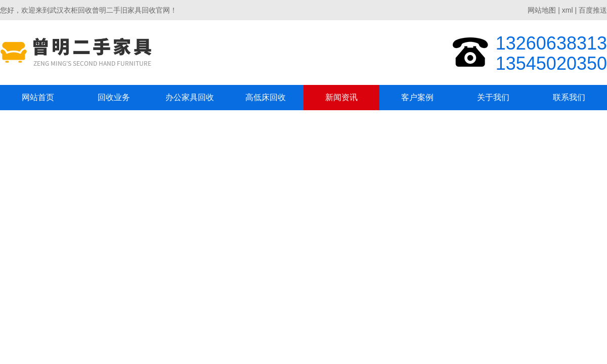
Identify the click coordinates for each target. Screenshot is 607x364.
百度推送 (593, 10)
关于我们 (493, 97)
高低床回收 (266, 97)
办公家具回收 (190, 97)
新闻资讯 (341, 97)
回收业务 (114, 97)
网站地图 (542, 10)
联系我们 (569, 97)
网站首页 (38, 97)
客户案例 (417, 97)
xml (568, 10)
